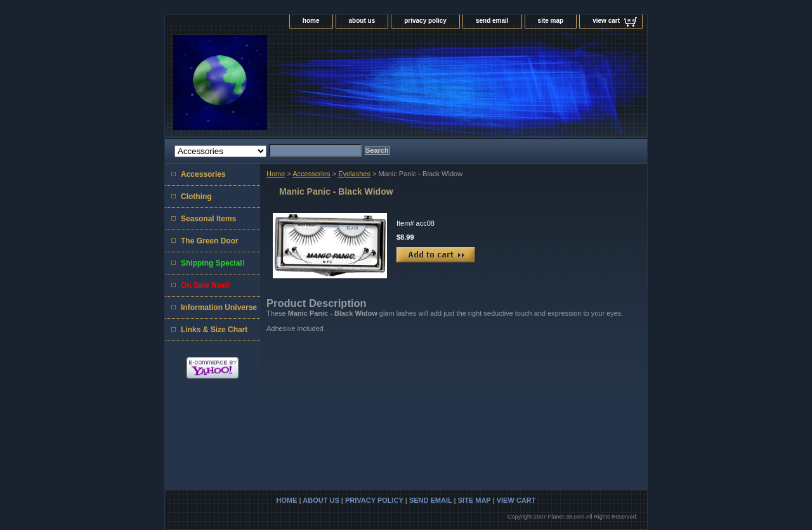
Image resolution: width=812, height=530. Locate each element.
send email (492, 21)
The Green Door (210, 241)
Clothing (196, 197)
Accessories (311, 174)
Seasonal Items (208, 219)
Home (276, 174)
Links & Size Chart (214, 330)
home (311, 21)
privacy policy (425, 21)
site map (551, 21)
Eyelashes (354, 174)
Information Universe (219, 307)
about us (362, 21)
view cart (606, 21)
